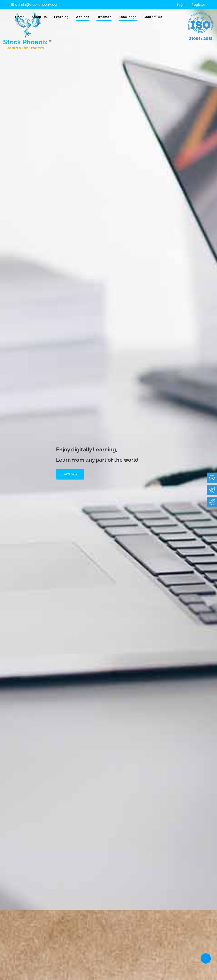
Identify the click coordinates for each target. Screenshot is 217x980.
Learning (61, 17)
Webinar (83, 17)
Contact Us (153, 17)
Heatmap (104, 17)
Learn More (70, 474)
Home (20, 17)
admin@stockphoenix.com (35, 5)
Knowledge (128, 17)
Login (181, 5)
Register (198, 5)
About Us (39, 17)
